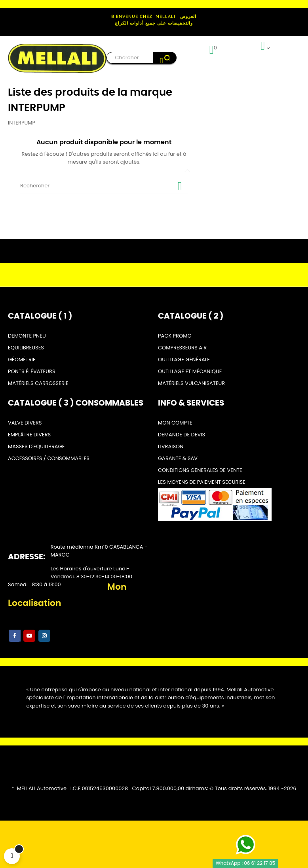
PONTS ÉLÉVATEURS (32, 371)
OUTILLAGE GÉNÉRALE (184, 359)
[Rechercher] (104, 186)
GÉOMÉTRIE (22, 359)
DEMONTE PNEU (27, 336)
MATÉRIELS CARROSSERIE (38, 383)
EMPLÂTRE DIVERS (29, 435)
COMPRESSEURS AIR (182, 348)
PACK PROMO (175, 336)
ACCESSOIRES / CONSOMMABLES (49, 458)
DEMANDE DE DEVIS (182, 435)
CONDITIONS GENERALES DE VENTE (200, 470)
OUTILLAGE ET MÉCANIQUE (190, 371)
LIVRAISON (171, 446)
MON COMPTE (175, 423)
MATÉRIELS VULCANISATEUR (191, 383)
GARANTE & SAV (178, 458)
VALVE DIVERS (25, 423)
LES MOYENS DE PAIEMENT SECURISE (202, 482)
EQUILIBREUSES (26, 348)
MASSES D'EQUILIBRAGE (36, 446)
